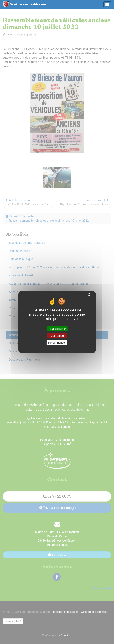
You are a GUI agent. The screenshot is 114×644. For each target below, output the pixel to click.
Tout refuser (57, 336)
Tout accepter (57, 329)
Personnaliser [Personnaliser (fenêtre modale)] (57, 343)
